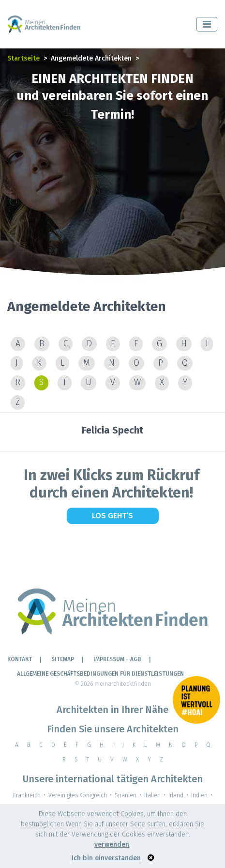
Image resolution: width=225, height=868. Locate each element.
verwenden (112, 845)
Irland (176, 795)
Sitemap (63, 659)
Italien (152, 795)
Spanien (126, 795)
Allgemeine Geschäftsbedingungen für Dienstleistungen (100, 674)
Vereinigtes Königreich (78, 795)
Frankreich (27, 795)
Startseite (23, 58)
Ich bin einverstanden (106, 858)
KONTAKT (20, 659)
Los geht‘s (112, 516)
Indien (199, 795)
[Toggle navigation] (207, 24)
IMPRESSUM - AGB (117, 659)
